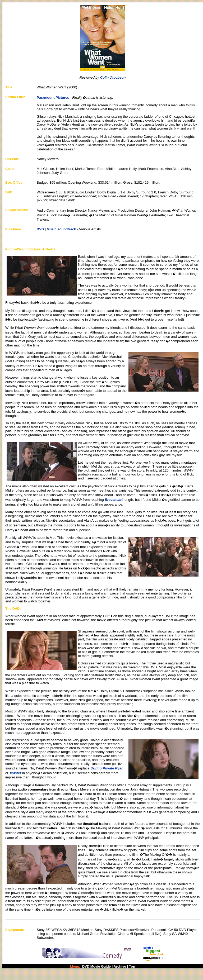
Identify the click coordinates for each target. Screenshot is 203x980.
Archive (120, 966)
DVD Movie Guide (96, 966)
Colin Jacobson (113, 77)
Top (132, 966)
